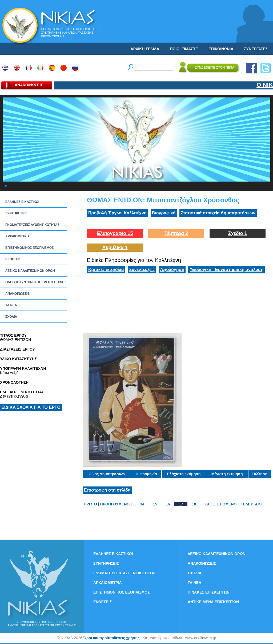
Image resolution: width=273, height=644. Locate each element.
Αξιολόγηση (172, 270)
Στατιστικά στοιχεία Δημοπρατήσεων (218, 213)
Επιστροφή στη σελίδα (107, 490)
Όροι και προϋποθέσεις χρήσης (111, 638)
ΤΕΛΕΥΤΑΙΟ (251, 504)
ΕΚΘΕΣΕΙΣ (13, 259)
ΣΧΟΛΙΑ (11, 317)
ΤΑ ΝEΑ (11, 305)
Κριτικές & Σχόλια (106, 270)
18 (194, 504)
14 (142, 504)
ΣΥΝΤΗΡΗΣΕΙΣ (16, 213)
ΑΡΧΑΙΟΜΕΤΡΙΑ (17, 236)
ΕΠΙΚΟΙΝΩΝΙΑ (221, 49)
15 (155, 504)
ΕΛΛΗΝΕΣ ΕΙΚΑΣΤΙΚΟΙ (22, 202)
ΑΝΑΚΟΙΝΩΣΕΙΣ (17, 294)
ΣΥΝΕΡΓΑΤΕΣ (256, 49)
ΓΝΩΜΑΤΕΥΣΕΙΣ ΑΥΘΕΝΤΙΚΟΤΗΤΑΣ (32, 225)
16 (168, 504)
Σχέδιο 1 (237, 233)
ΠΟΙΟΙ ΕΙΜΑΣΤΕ (184, 49)
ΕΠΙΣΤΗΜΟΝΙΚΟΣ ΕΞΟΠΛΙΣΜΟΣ (29, 248)
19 (207, 504)
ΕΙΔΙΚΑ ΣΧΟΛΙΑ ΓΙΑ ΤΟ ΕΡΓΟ (31, 407)
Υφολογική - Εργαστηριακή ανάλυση (226, 270)
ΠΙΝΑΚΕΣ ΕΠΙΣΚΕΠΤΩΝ (209, 592)
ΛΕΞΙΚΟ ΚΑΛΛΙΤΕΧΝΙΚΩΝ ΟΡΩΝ (30, 271)
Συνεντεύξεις (142, 270)
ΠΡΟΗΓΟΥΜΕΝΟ (115, 504)
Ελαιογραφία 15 (115, 233)
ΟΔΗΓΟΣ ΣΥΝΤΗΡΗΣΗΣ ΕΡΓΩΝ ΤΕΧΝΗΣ (36, 282)
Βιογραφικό (164, 213)
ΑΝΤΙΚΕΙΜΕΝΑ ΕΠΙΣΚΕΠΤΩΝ (213, 602)
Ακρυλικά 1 (115, 248)
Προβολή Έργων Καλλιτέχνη (117, 213)
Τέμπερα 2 (176, 233)
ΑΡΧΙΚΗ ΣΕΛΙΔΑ (145, 49)
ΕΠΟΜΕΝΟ (227, 504)
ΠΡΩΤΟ (90, 504)
